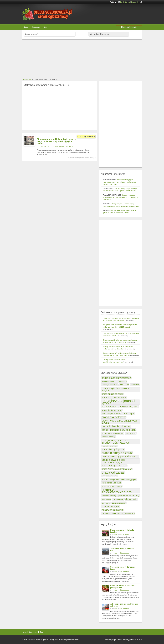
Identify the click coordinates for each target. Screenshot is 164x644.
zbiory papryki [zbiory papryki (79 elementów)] (106, 503)
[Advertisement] (82, 59)
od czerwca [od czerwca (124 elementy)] (124, 385)
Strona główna (27, 79)
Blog (45, 27)
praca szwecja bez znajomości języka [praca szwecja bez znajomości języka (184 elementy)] (119, 479)
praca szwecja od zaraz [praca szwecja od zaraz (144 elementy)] (111, 483)
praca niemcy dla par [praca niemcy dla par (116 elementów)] (109, 446)
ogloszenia (70, 146)
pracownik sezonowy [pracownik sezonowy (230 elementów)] (129, 496)
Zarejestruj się (125, 2)
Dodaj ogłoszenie (129, 27)
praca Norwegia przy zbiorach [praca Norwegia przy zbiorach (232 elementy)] (117, 469)
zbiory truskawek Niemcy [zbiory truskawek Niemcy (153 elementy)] (112, 513)
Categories (36, 27)
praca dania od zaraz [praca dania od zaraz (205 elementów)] (112, 410)
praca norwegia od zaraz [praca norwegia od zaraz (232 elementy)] (114, 466)
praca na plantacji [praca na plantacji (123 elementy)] (108, 437)
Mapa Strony (117, 640)
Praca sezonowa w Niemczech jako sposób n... (123, 587)
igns (115, 534)
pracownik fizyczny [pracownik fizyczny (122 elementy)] (109, 496)
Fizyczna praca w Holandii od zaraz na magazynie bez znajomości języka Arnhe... (57, 141)
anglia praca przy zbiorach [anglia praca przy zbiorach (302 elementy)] (116, 378)
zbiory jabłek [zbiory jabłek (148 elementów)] (118, 499)
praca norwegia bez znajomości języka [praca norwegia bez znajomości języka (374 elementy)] (113, 461)
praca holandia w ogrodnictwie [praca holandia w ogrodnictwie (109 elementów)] (113, 433)
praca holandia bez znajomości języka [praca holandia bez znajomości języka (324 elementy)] (119, 422)
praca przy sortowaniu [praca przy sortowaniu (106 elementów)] (110, 476)
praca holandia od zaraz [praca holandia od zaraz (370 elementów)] (116, 426)
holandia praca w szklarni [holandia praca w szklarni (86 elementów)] (110, 385)
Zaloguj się (135, 2)
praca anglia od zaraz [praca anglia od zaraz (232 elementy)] (113, 394)
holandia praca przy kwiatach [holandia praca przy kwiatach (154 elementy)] (114, 381)
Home (26, 27)
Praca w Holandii (58, 146)
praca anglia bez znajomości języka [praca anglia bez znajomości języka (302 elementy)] (117, 389)
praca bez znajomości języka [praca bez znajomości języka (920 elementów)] (118, 402)
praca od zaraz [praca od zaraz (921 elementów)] (113, 472)
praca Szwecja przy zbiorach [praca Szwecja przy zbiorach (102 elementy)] (112, 486)
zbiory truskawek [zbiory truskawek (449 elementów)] (112, 510)
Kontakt (108, 640)
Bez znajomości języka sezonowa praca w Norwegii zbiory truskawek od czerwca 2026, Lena (119, 182)
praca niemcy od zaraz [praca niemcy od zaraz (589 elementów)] (117, 453)
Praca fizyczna (44, 146)
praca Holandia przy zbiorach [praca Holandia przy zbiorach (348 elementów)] (119, 430)
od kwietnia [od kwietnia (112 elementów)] (135, 385)
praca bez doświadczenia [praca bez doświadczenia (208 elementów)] (114, 397)
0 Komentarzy (124, 534)
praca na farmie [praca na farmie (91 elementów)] (131, 433)
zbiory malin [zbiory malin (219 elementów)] (131, 499)
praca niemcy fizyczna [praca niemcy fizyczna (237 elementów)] (113, 449)
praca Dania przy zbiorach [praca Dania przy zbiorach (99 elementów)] (111, 414)
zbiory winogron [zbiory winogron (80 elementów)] (130, 514)
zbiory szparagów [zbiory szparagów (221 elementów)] (110, 507)
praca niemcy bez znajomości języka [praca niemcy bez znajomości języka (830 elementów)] (115, 441)
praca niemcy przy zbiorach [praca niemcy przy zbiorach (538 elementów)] (120, 456)
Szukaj (135, 34)
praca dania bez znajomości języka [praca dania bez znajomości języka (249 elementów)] (120, 407)
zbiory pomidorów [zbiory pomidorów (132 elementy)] (119, 503)
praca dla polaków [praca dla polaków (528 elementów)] (114, 417)
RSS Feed (141, 2)
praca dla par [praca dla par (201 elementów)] (128, 414)
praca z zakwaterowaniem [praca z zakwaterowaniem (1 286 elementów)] (117, 491)
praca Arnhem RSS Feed (94, 84)
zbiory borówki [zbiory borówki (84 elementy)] (106, 499)
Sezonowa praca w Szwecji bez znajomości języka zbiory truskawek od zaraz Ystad (120, 197)
